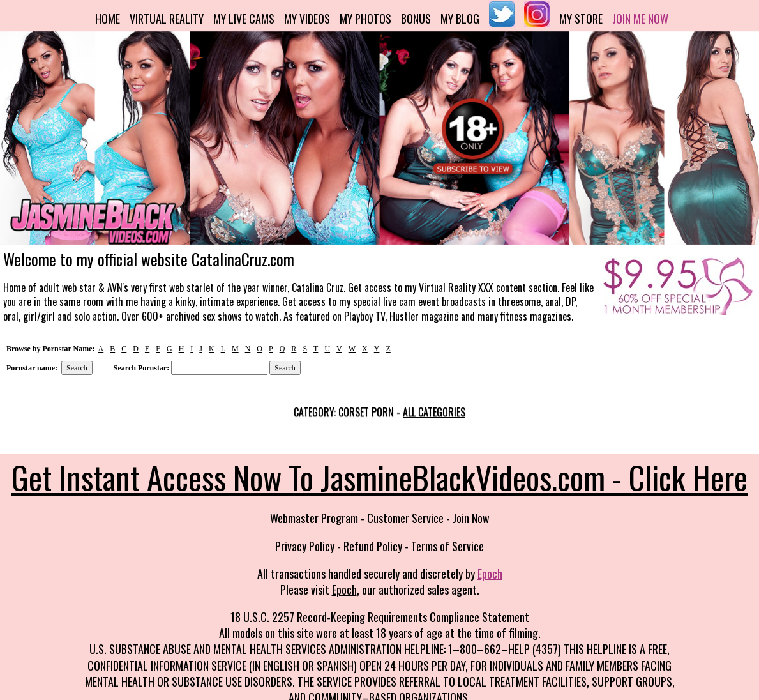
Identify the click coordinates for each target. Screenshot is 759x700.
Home (108, 19)
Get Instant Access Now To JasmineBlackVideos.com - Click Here (379, 476)
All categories (434, 412)
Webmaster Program (314, 518)
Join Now (471, 518)
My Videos (307, 19)
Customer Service (405, 518)
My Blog (460, 19)
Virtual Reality (167, 19)
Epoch (490, 574)
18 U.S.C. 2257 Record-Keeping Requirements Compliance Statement (380, 617)
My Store (581, 19)
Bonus (416, 19)
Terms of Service (447, 546)
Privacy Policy (305, 546)
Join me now (640, 19)
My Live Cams (244, 19)
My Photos (365, 19)
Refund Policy (373, 546)
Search (77, 368)
